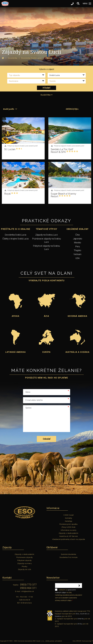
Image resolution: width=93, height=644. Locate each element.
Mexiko (78, 243)
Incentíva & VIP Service (69, 536)
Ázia (46, 316)
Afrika (16, 316)
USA (77, 258)
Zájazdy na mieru (25, 563)
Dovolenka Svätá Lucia (15, 235)
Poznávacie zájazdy (25, 557)
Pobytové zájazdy (24, 560)
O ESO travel (69, 515)
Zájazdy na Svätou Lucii (46, 235)
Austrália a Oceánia (77, 352)
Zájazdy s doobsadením (69, 533)
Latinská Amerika (16, 352)
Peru (78, 246)
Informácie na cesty (69, 530)
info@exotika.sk (28, 591)
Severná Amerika (77, 316)
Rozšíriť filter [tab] (46, 95)
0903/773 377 (28, 585)
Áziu (78, 614)
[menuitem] (9, 109)
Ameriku (81, 619)
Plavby (25, 566)
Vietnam (77, 254)
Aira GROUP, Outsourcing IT (83, 641)
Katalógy (69, 521)
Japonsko (78, 239)
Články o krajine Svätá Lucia (15, 239)
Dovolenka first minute (69, 557)
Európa (46, 352)
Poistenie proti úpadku (69, 524)
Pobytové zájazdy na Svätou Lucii (46, 247)
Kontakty (69, 518)
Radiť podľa (9, 109)
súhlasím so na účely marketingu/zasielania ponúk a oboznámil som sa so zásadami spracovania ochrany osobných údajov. (69, 595)
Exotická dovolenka (69, 554)
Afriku (80, 624)
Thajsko (77, 250)
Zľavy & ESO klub (69, 527)
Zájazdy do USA (25, 569)
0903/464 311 (28, 588)
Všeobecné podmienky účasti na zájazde (69, 539)
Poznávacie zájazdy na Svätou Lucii (46, 240)
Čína (77, 235)
